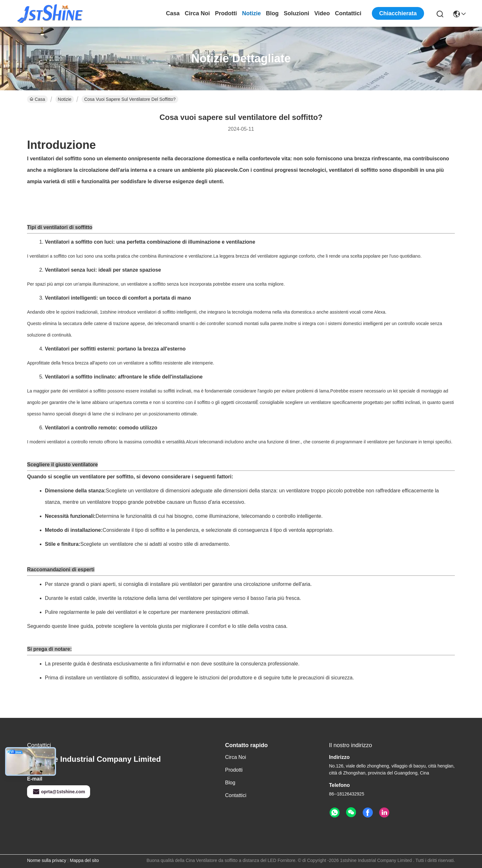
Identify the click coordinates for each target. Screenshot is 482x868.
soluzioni (296, 13)
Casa (173, 13)
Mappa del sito (84, 860)
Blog (272, 13)
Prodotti (226, 13)
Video (322, 13)
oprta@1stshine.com (59, 792)
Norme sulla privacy (47, 860)
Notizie (251, 13)
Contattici (348, 13)
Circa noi (197, 13)
